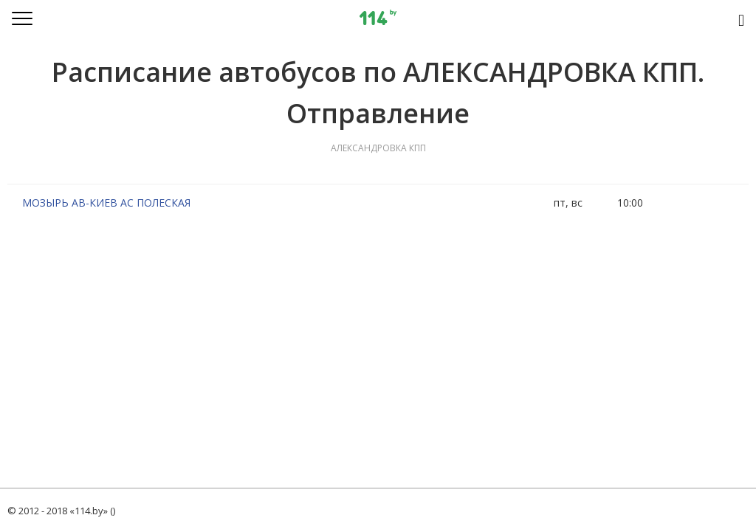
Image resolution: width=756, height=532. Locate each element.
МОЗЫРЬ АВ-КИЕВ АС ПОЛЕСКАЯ (106, 203)
